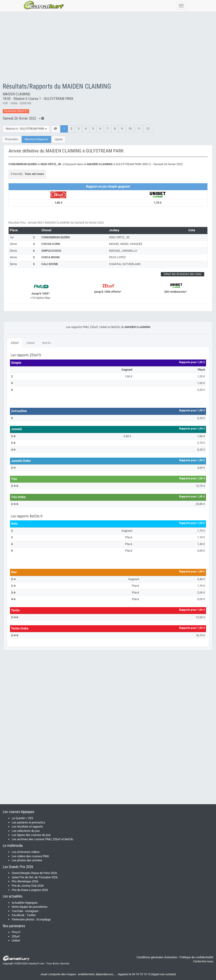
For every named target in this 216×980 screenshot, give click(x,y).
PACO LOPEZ (117, 257)
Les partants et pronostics (28, 822)
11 (139, 129)
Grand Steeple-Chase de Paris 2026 (34, 873)
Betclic (47, 343)
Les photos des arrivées (27, 860)
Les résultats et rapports (27, 827)
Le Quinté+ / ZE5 (22, 818)
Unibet (31, 343)
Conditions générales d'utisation (157, 957)
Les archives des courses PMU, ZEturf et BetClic (43, 839)
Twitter (31, 915)
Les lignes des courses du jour (31, 835)
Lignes (59, 139)
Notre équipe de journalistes (30, 907)
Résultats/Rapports (36, 139)
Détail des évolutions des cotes (183, 274)
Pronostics (12, 139)
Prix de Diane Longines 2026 (30, 890)
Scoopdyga (44, 919)
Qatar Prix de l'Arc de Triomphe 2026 (35, 877)
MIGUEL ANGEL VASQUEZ (126, 244)
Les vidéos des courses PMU (30, 856)
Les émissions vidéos (26, 852)
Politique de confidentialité (196, 957)
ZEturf (15, 343)
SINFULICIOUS (51, 251)
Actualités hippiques (25, 903)
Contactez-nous (203, 961)
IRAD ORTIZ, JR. (119, 237)
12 (148, 129)
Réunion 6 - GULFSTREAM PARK (26, 129)
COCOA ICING (51, 244)
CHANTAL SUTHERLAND (125, 264)
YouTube (17, 911)
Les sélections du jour (26, 831)
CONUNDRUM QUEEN (56, 237)
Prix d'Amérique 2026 (25, 881)
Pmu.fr (16, 932)
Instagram (32, 911)
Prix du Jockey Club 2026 (28, 886)
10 (130, 129)
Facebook (18, 915)
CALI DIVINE (50, 264)
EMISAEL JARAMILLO (123, 251)
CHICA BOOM (50, 257)
